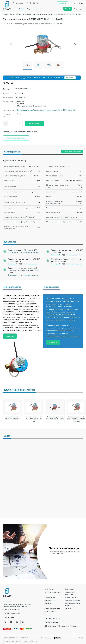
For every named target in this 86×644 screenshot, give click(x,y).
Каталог (22, 9)
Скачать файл (13, 253)
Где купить (69, 608)
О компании (69, 589)
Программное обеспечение (70, 593)
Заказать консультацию (16, 138)
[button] (75, 45)
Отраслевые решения (35, 9)
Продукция (49, 589)
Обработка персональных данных (15, 638)
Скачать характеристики (72, 152)
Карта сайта (79, 638)
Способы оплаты (51, 611)
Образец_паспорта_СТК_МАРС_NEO (23, 250)
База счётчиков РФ (72, 597)
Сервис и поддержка (52, 608)
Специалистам (50, 597)
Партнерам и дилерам (52, 592)
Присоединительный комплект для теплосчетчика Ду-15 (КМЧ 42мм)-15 (46, 110)
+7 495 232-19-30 (77, 3)
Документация (50, 600)
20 (28, 89)
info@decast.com (52, 622)
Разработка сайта (51, 638)
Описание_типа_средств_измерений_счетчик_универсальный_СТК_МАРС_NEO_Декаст (24, 270)
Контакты (48, 603)
